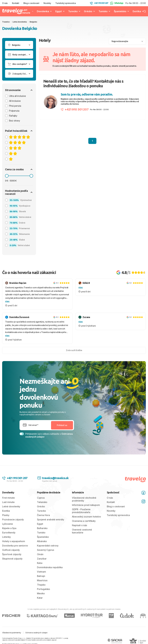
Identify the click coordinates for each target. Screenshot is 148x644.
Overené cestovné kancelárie (82, 531)
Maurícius (42, 580)
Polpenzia (14, 111)
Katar (40, 598)
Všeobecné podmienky (12, 633)
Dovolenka (43, 11)
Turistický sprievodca (66, 3)
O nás (5, 3)
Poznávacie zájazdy (13, 519)
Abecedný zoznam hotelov (86, 517)
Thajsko (41, 585)
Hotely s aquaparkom (14, 541)
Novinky (47, 3)
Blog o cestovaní (31, 3)
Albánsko (42, 541)
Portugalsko (44, 589)
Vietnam (41, 572)
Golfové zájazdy (11, 550)
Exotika (137, 11)
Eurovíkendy (9, 533)
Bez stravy (15, 121)
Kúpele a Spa (9, 528)
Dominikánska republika (50, 567)
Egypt (59, 11)
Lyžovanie (8, 524)
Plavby (6, 515)
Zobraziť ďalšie (74, 350)
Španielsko (120, 11)
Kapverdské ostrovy (48, 546)
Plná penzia (15, 106)
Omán (40, 554)
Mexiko (41, 593)
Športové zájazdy (12, 554)
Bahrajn (41, 576)
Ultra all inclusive (17, 96)
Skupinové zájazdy (12, 559)
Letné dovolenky (11, 506)
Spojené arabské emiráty (51, 519)
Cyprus (41, 498)
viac (7, 301)
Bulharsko (42, 528)
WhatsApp (117, 3)
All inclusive (15, 101)
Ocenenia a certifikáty (84, 521)
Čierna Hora (43, 515)
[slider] (7, 176)
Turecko (73, 11)
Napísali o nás (79, 525)
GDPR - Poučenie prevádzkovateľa (81, 511)
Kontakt (16, 3)
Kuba (40, 563)
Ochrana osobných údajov (36, 633)
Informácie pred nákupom (86, 505)
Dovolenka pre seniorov (15, 546)
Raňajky (13, 116)
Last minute (26, 11)
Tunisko (103, 11)
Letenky (6, 537)
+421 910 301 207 (75, 109)
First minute (8, 498)
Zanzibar (42, 559)
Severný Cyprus (46, 550)
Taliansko (42, 502)
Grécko (88, 11)
